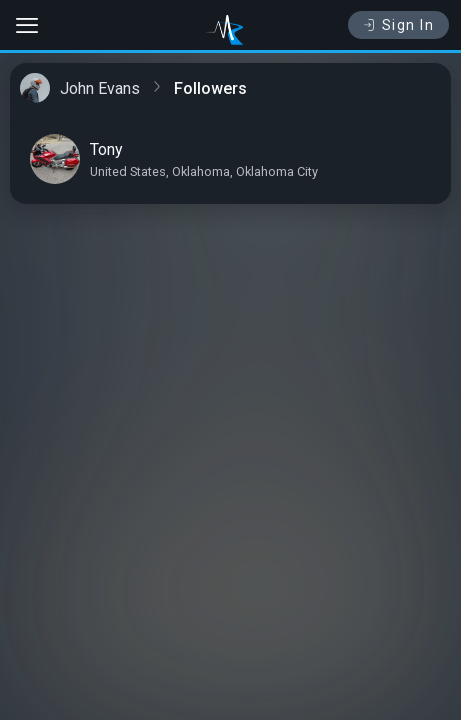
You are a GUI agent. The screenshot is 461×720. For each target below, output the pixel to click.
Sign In (398, 25)
